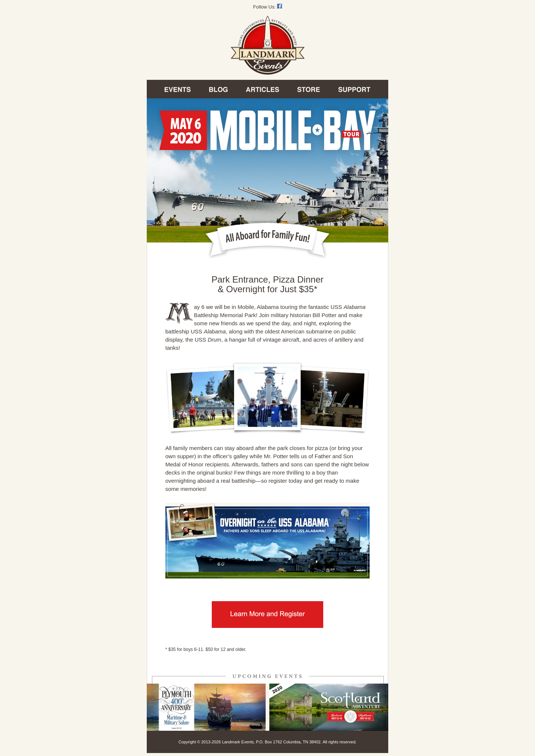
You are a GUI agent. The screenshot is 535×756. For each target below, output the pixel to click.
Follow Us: (267, 7)
